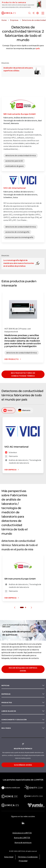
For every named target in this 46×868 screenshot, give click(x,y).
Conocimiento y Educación (14, 720)
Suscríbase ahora (23, 765)
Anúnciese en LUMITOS (22, 833)
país (38, 48)
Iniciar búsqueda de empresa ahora (23, 669)
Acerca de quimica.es (23, 842)
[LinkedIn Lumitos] (23, 823)
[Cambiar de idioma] (38, 13)
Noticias (5, 685)
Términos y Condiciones (28, 857)
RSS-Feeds (6, 728)
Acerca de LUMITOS (22, 838)
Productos (7, 703)
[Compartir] (33, 13)
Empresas (6, 694)
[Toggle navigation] (43, 13)
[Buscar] (29, 13)
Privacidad (23, 861)
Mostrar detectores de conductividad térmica (23, 374)
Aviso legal (9, 857)
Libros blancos (9, 711)
